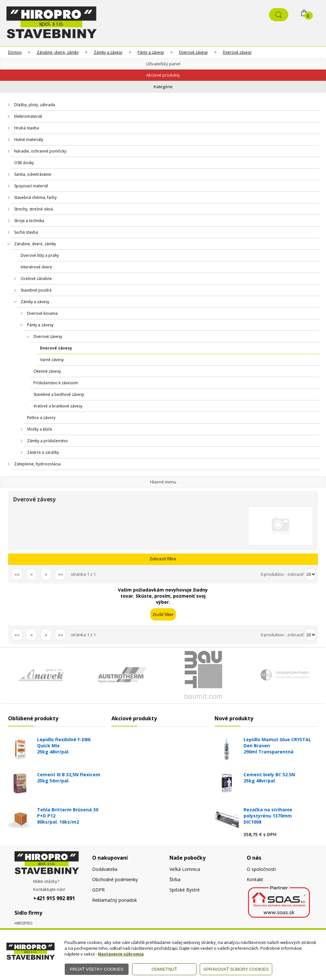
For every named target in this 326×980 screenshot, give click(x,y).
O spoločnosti (261, 869)
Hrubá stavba (27, 128)
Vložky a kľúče (40, 429)
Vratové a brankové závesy (58, 406)
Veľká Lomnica (185, 869)
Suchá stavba (26, 232)
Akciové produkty (163, 75)
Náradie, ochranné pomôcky (40, 151)
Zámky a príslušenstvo (48, 441)
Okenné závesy (47, 371)
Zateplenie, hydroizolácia (37, 464)
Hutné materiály (29, 140)
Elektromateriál (28, 116)
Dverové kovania (42, 313)
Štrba (175, 879)
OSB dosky (24, 163)
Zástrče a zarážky (43, 452)
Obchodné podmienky (115, 879)
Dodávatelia (105, 869)
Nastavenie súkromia (121, 954)
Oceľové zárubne (36, 279)
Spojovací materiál (31, 186)
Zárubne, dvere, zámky (58, 52)
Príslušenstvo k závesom (56, 383)
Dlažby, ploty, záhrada (35, 105)
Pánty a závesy (151, 52)
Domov (15, 52)
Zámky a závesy (108, 52)
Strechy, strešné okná (34, 209)
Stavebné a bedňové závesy (59, 394)
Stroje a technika (29, 221)
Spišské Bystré (185, 890)
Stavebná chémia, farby (35, 197)
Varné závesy (52, 360)
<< (17, 574)
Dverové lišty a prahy (40, 255)
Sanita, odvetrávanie (33, 174)
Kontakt (255, 879)
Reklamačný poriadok (115, 900)
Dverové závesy (193, 52)
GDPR (98, 890)
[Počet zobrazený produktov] (311, 574)
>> (61, 574)
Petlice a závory (41, 418)
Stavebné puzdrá (36, 290)
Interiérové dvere (36, 267)
